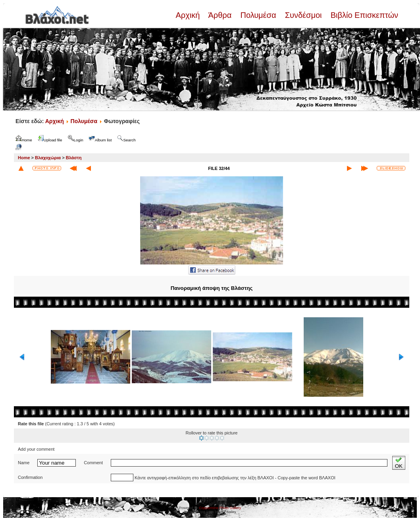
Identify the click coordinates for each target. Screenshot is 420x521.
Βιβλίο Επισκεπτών (363, 15)
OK (399, 463)
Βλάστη (74, 158)
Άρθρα (220, 15)
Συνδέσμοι (303, 15)
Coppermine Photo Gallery (220, 508)
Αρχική (189, 15)
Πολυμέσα (258, 15)
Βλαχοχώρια (48, 158)
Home (24, 158)
